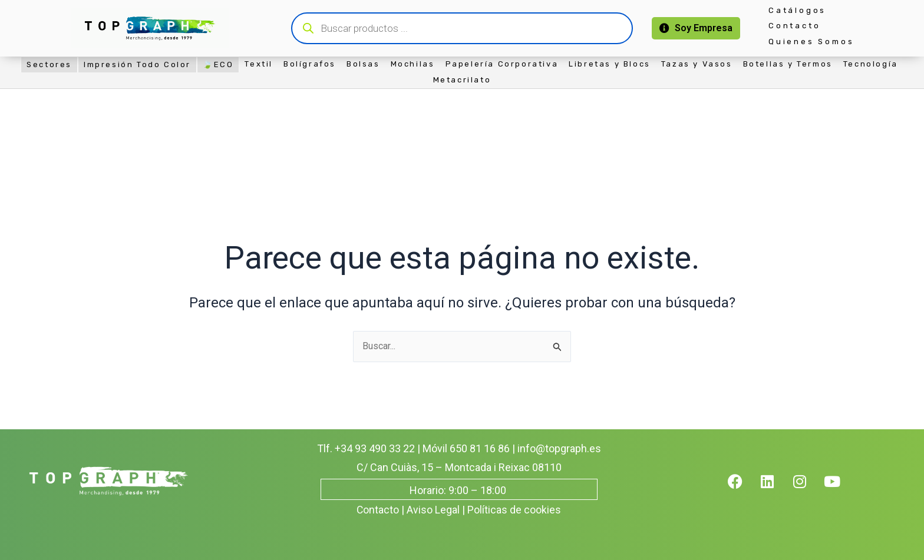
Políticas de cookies (515, 510)
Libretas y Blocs (610, 64)
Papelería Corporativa (502, 64)
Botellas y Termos (788, 64)
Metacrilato (462, 80)
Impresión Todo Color (137, 64)
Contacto (794, 26)
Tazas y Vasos (697, 64)
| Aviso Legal (431, 510)
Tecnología (871, 64)
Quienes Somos (811, 42)
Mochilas (413, 64)
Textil (259, 64)
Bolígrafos (310, 64)
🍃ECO (218, 64)
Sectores (49, 64)
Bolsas (363, 64)
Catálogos (797, 10)
